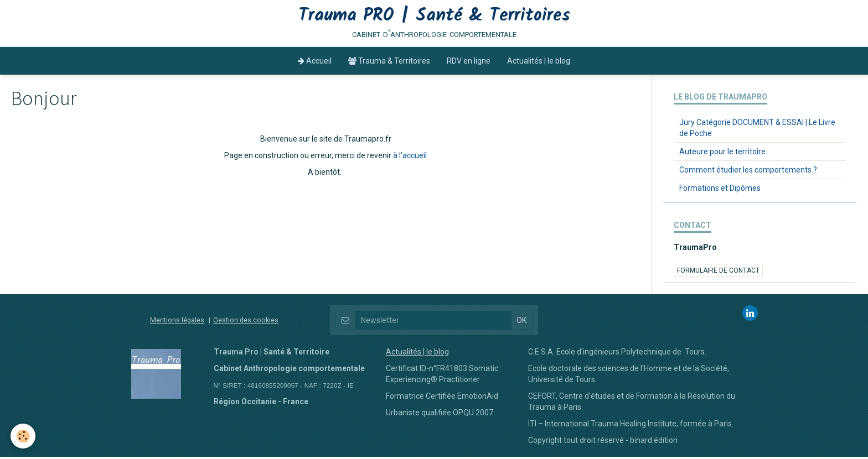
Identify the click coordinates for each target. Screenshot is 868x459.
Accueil (315, 63)
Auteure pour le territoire (722, 154)
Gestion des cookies (246, 322)
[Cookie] (24, 436)
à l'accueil (410, 158)
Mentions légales (177, 322)
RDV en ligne (469, 63)
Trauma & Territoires (389, 63)
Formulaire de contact (718, 273)
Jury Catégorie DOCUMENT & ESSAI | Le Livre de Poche (757, 130)
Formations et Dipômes (720, 190)
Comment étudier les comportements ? (748, 172)
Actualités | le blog (539, 63)
